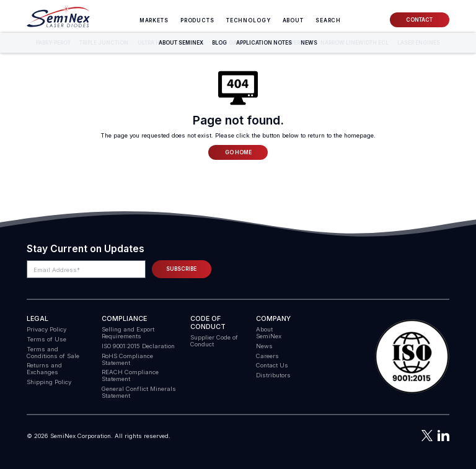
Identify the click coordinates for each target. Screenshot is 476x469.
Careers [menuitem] (267, 356)
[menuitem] (328, 20)
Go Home (238, 152)
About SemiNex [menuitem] (269, 333)
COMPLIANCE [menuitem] (124, 319)
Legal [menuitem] (37, 319)
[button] (412, 357)
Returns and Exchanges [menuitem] (44, 369)
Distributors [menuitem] (273, 375)
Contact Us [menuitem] (272, 365)
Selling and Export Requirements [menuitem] (128, 333)
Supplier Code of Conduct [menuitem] (214, 341)
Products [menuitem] (197, 20)
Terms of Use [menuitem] (46, 339)
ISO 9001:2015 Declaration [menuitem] (138, 346)
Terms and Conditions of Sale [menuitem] (53, 353)
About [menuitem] (293, 20)
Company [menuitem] (273, 319)
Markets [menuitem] (154, 20)
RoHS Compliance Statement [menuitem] (127, 359)
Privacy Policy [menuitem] (46, 329)
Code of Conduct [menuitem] (208, 323)
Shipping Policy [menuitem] (49, 382)
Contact (419, 20)
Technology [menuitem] (249, 20)
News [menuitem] (264, 346)
